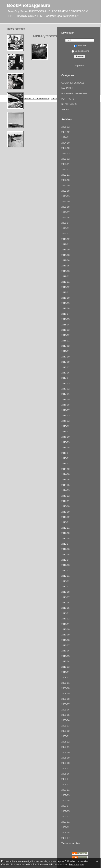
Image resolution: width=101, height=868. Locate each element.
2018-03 (65, 330)
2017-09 (65, 362)
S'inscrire (80, 45)
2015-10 (65, 437)
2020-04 (65, 223)
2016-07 (65, 410)
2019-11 (65, 244)
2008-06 (65, 774)
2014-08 (65, 474)
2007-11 (65, 790)
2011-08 (65, 592)
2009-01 (65, 736)
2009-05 (65, 715)
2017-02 (65, 389)
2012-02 (65, 571)
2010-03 (65, 667)
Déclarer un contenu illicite (36, 99)
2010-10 (65, 629)
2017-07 (65, 367)
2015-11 (65, 431)
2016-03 (65, 415)
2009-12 (65, 677)
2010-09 (65, 635)
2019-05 (65, 266)
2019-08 (65, 255)
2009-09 (65, 693)
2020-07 (65, 212)
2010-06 (65, 651)
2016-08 (65, 405)
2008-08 (65, 763)
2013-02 (65, 517)
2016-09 (65, 399)
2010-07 (65, 645)
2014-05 (65, 485)
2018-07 (65, 314)
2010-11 (65, 624)
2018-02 (65, 335)
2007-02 (65, 816)
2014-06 (65, 480)
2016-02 (65, 421)
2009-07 (65, 704)
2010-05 (65, 656)
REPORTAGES (69, 104)
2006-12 (65, 827)
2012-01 (65, 576)
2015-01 (65, 458)
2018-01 (65, 341)
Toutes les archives (71, 843)
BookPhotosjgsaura (28, 5)
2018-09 (65, 303)
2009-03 (65, 726)
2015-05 (65, 447)
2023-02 (65, 159)
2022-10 (65, 180)
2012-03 (65, 565)
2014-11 (65, 464)
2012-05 (65, 555)
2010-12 (65, 619)
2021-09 (65, 196)
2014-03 (65, 490)
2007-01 (65, 822)
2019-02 (65, 276)
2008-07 (65, 768)
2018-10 (65, 298)
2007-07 (65, 806)
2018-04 (65, 325)
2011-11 (65, 587)
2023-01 (65, 164)
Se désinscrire (80, 51)
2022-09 (65, 186)
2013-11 (65, 501)
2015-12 (65, 426)
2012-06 (65, 549)
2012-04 (65, 560)
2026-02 (65, 127)
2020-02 (65, 228)
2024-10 (65, 143)
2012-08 (65, 539)
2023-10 (65, 148)
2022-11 (65, 175)
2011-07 (65, 597)
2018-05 (65, 319)
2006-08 (65, 833)
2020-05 (65, 218)
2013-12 (65, 496)
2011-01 (65, 613)
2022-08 (65, 191)
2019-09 (65, 250)
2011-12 (65, 581)
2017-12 (65, 346)
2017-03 (65, 383)
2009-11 (65, 683)
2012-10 (65, 533)
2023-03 (65, 153)
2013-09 (65, 512)
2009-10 (65, 688)
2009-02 (65, 731)
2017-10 (65, 357)
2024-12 (65, 132)
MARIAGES (67, 88)
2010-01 (65, 672)
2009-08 (65, 699)
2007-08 (65, 800)
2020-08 (65, 207)
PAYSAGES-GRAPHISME (74, 93)
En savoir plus (76, 865)
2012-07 (65, 544)
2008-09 (65, 758)
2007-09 (65, 795)
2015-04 (65, 453)
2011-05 (65, 608)
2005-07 (65, 838)
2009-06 (65, 710)
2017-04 (65, 378)
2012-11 (65, 528)
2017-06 (65, 373)
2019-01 (65, 282)
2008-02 (65, 784)
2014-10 (65, 469)
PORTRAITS (68, 99)
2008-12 (65, 742)
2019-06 (65, 260)
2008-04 (65, 779)
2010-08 (65, 640)
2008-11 (65, 747)
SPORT (65, 109)
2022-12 (65, 170)
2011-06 (65, 603)
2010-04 (65, 661)
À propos (80, 65)
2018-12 (65, 287)
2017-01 (65, 394)
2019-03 (65, 271)
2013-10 (65, 506)
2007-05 (65, 811)
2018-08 (65, 308)
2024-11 (65, 137)
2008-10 (65, 752)
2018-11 (65, 292)
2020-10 (65, 202)
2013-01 (65, 522)
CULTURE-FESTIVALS (73, 83)
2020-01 (65, 234)
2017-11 (65, 351)
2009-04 (65, 720)
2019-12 (65, 239)
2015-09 (65, 442)
